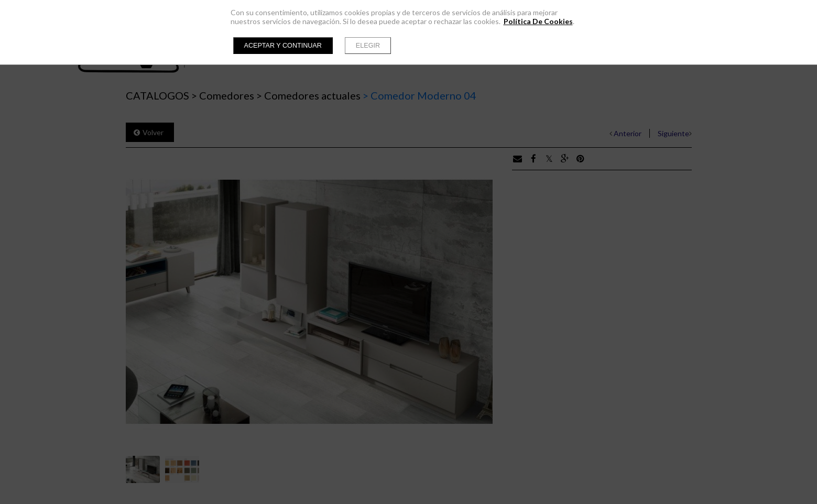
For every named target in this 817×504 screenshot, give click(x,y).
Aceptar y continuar (283, 46)
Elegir (368, 46)
